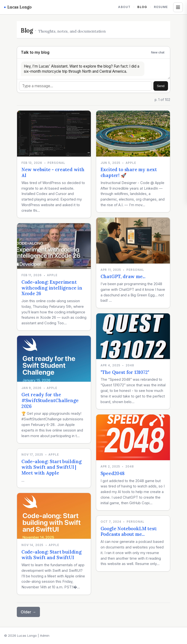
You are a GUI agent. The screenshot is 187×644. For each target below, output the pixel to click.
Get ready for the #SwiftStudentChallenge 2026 (50, 400)
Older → (28, 612)
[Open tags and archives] (178, 7)
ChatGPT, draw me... (123, 276)
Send (161, 86)
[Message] (85, 86)
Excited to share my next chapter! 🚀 (129, 172)
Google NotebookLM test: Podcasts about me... (129, 531)
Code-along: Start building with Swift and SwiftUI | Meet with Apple (51, 467)
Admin (45, 635)
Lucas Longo (18, 7)
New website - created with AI (53, 172)
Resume (161, 7)
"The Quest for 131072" (125, 372)
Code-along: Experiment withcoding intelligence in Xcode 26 (52, 288)
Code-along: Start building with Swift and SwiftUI (51, 555)
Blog (142, 7)
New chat (158, 52)
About (124, 7)
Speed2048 (113, 473)
